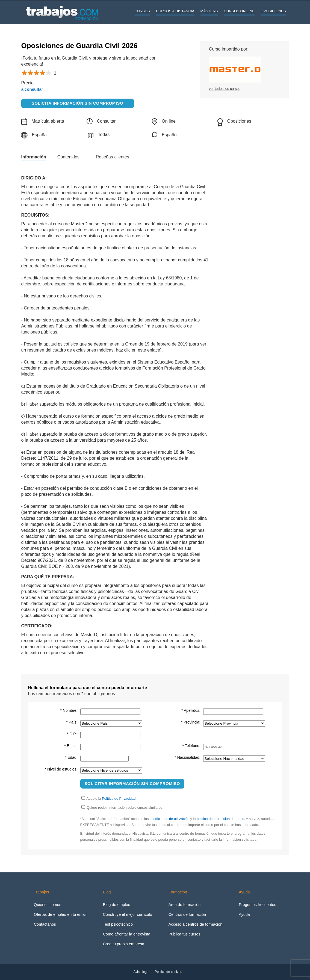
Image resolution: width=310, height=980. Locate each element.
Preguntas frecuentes (257, 905)
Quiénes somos (48, 905)
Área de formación (185, 905)
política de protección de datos (220, 819)
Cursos (142, 11)
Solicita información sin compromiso (77, 103)
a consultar (32, 89)
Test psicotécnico (118, 924)
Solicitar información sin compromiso (132, 783)
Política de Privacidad (119, 799)
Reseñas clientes (113, 157)
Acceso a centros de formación (196, 924)
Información (34, 157)
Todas (99, 135)
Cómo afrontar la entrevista (127, 934)
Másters (209, 11)
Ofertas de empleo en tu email (60, 914)
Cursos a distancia (175, 11)
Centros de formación (187, 914)
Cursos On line (239, 11)
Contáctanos (45, 924)
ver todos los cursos (225, 89)
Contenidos (68, 157)
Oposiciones (273, 11)
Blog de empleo (117, 905)
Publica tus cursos (184, 934)
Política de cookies (168, 972)
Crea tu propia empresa (124, 944)
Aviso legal (141, 972)
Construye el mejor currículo (128, 914)
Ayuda (244, 914)
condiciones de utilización (169, 819)
